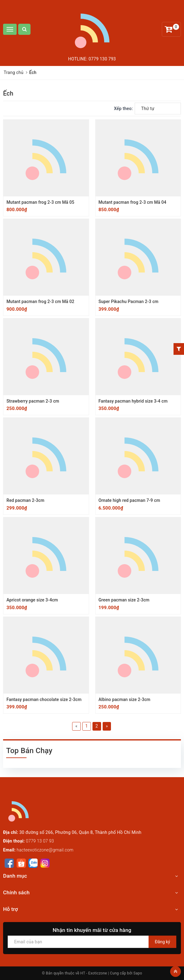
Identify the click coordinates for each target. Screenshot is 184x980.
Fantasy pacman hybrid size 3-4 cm (133, 401)
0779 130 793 (102, 59)
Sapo (138, 973)
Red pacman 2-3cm (26, 500)
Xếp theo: (123, 109)
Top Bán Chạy (29, 751)
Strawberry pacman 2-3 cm (33, 401)
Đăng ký (162, 942)
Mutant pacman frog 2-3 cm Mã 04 (133, 202)
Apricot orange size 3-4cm (32, 600)
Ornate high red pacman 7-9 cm (130, 500)
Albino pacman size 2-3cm (125, 699)
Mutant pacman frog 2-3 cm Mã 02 (41, 301)
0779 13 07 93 (40, 841)
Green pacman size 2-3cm (124, 600)
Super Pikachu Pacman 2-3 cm (129, 301)
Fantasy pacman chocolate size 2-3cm (44, 699)
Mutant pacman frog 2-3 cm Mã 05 (41, 202)
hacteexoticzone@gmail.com (45, 850)
